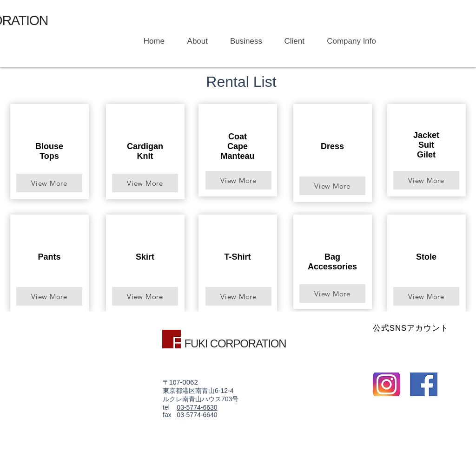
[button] (242, 41)
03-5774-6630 (197, 407)
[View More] (49, 183)
